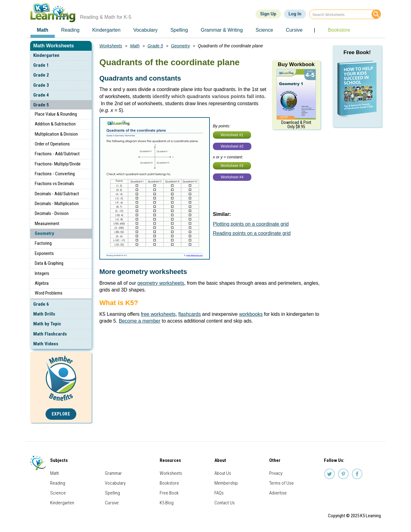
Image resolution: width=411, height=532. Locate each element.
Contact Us (225, 503)
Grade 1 (41, 65)
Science (58, 493)
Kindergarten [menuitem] (106, 30)
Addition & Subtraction (55, 124)
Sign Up (268, 14)
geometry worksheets (161, 283)
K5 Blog (167, 503)
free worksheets (158, 314)
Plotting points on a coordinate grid (251, 224)
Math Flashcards (50, 334)
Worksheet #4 (232, 177)
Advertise (278, 493)
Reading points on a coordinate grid (252, 233)
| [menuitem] (314, 30)
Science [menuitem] (264, 30)
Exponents (44, 253)
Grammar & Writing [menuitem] (222, 30)
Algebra (42, 283)
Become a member (140, 321)
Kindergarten (46, 55)
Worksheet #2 (232, 146)
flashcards (190, 314)
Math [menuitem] (43, 30)
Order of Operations (52, 144)
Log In (295, 14)
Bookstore (169, 483)
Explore (61, 414)
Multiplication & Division (56, 134)
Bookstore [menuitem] (339, 30)
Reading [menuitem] (70, 30)
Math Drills (44, 314)
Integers (42, 273)
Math (135, 46)
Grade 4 (41, 95)
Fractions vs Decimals (54, 184)
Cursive (112, 503)
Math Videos (46, 344)
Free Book (169, 493)
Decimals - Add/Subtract (57, 194)
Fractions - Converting (55, 174)
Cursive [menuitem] (294, 30)
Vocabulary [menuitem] (145, 30)
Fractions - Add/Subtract (57, 154)
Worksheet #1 (232, 135)
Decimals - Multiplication (57, 204)
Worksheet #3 (232, 166)
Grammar (113, 473)
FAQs (219, 493)
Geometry (44, 233)
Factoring (43, 243)
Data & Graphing (49, 263)
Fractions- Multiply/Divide (58, 164)
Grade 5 (41, 105)
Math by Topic (47, 324)
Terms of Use (281, 483)
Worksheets (111, 46)
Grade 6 (41, 304)
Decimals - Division (52, 213)
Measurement (47, 224)
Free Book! (357, 52)
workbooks (251, 314)
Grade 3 (41, 85)
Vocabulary (115, 483)
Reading (58, 483)
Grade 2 (41, 75)
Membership (226, 483)
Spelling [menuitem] (179, 30)
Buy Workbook (296, 64)
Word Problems (49, 293)
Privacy (276, 473)
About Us (223, 473)
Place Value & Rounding (56, 114)
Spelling (112, 493)
